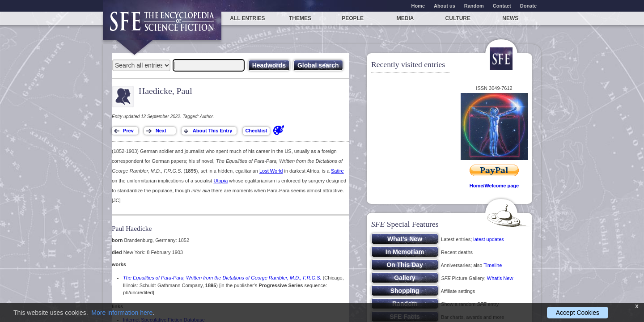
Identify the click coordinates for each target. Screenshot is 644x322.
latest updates (489, 239)
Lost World (271, 171)
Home (418, 6)
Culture (458, 18)
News (510, 18)
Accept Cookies (578, 313)
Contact (502, 6)
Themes (300, 18)
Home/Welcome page (494, 186)
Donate (528, 6)
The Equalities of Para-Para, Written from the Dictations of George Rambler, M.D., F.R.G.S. (222, 278)
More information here (122, 313)
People (353, 18)
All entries (247, 18)
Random (474, 6)
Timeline (493, 265)
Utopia (220, 181)
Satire (337, 171)
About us (445, 6)
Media (405, 18)
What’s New (500, 278)
